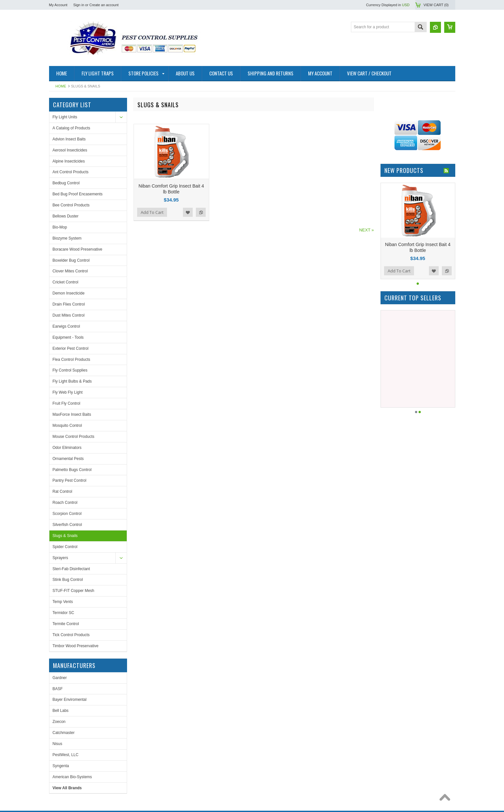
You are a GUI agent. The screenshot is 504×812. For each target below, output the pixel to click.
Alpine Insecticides (69, 161)
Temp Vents (63, 602)
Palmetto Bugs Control (72, 470)
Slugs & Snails (65, 536)
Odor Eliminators (67, 448)
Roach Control (65, 503)
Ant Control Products (71, 172)
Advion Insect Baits (69, 139)
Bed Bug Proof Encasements (78, 194)
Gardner (391, 134)
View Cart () (436, 5)
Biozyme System (67, 238)
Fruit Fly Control (66, 403)
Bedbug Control (66, 183)
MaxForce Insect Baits (72, 414)
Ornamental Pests (68, 459)
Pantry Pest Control (70, 480)
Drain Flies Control (69, 304)
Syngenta (392, 222)
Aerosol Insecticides (70, 150)
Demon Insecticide (69, 293)
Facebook (164, 703)
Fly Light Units (65, 117)
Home (61, 86)
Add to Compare (201, 212)
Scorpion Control (67, 514)
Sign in (79, 5)
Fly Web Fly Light (68, 392)
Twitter (175, 703)
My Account (58, 5)
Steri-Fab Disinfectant (71, 569)
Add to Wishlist (188, 212)
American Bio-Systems (404, 233)
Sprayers (60, 558)
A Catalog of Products (71, 128)
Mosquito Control (67, 426)
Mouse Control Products (74, 437)
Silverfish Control (67, 525)
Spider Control (65, 547)
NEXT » (366, 230)
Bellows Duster (66, 216)
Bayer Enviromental (401, 156)
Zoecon (391, 178)
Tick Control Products (71, 635)
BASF (389, 145)
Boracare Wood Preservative (78, 249)
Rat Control (63, 491)
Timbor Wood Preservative (76, 646)
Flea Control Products (71, 360)
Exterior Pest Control (71, 348)
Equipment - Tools (68, 337)
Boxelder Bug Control (71, 260)
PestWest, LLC (397, 211)
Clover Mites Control (70, 271)
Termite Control (66, 624)
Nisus (389, 200)
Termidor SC (64, 613)
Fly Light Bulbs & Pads (72, 381)
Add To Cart (152, 212)
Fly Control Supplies (70, 370)
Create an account (104, 5)
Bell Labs (392, 167)
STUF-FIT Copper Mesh (73, 591)
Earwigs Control (66, 326)
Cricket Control (65, 282)
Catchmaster (395, 189)
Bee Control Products (71, 205)
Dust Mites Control (69, 315)
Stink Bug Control (68, 580)
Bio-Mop (60, 227)
